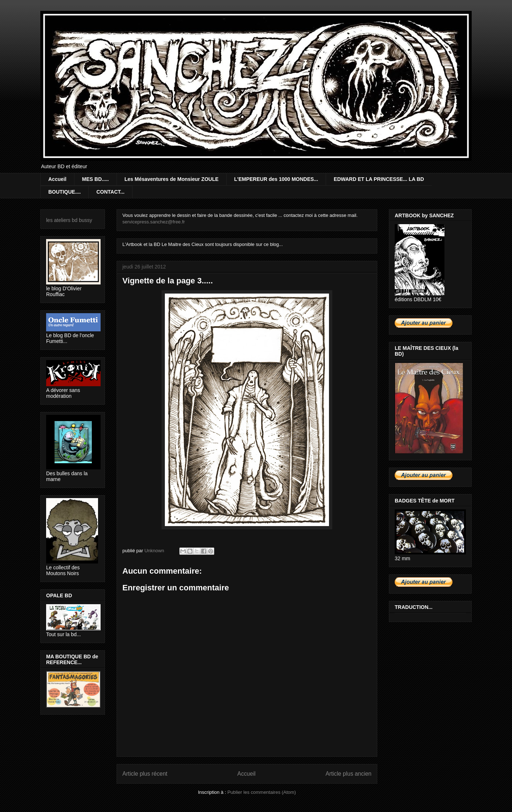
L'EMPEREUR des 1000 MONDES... (276, 179)
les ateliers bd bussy (69, 220)
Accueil (57, 179)
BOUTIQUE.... (64, 192)
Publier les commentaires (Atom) (262, 792)
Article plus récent (145, 774)
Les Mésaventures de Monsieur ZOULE (172, 179)
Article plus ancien (348, 774)
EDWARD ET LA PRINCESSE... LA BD (379, 179)
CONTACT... (110, 192)
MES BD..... (96, 179)
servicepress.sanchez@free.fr (154, 222)
